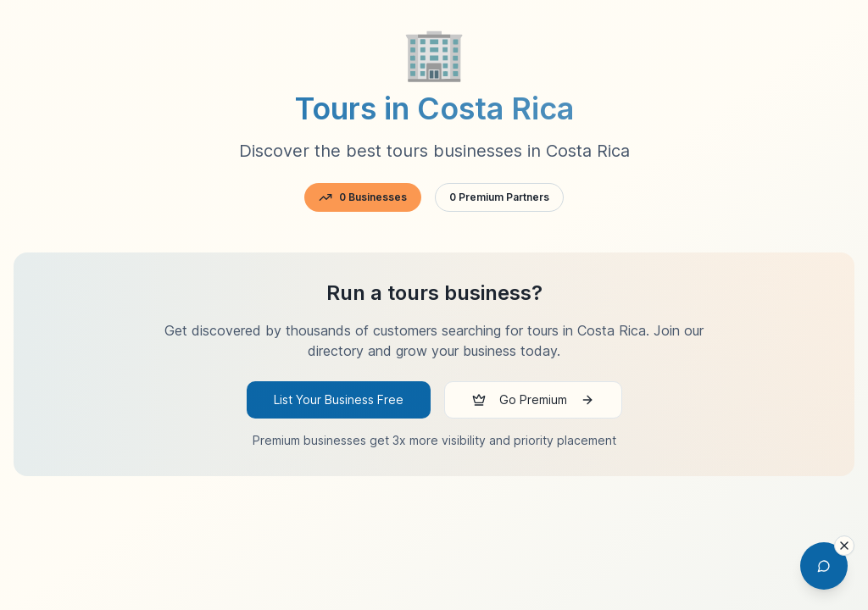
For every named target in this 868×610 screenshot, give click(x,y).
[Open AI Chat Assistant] (824, 566)
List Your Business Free (339, 399)
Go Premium (533, 399)
